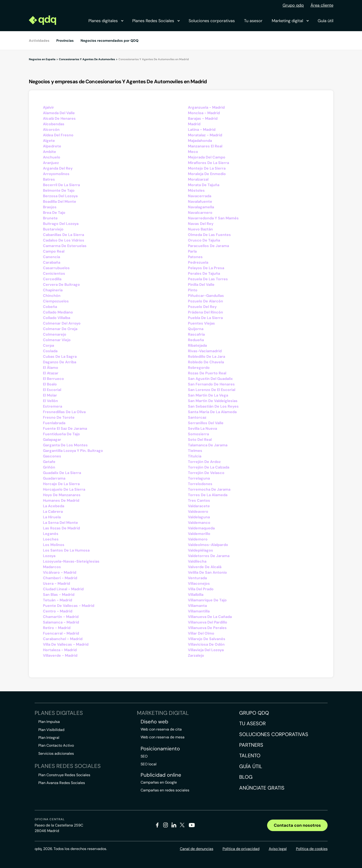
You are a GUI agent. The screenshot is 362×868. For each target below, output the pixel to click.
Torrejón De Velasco (206, 473)
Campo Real (54, 251)
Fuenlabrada (54, 423)
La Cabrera (53, 512)
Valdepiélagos (201, 550)
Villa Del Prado (201, 589)
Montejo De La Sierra (207, 168)
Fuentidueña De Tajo (61, 434)
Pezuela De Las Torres (208, 279)
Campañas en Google (159, 782)
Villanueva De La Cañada (210, 617)
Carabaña (52, 262)
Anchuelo (52, 157)
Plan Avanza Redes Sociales (62, 783)
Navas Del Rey (201, 224)
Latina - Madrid (202, 130)
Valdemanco (199, 523)
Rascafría (196, 334)
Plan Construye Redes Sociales (64, 775)
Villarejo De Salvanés (207, 639)
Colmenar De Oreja (60, 329)
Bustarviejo (53, 229)
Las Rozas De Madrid (61, 528)
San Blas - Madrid (59, 595)
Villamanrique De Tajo (207, 600)
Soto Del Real (200, 440)
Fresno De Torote (59, 417)
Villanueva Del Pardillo (208, 622)
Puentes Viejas (201, 323)
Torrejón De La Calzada (209, 467)
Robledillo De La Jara (207, 356)
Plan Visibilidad (51, 730)
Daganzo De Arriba (60, 362)
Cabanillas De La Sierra (63, 235)
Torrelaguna (199, 478)
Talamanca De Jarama (208, 445)
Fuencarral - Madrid (61, 633)
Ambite (50, 152)
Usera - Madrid (56, 583)
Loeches (51, 539)
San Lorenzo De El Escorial (212, 390)
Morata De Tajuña (204, 185)
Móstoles (196, 190)
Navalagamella (201, 207)
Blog (246, 777)
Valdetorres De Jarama (209, 556)
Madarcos (52, 567)
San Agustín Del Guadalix (210, 379)
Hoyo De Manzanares (62, 495)
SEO (144, 756)
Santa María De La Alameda (212, 412)
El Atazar (51, 373)
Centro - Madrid (58, 611)
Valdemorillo (199, 534)
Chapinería (53, 290)
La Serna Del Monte (60, 523)
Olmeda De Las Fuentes (209, 235)
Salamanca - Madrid (61, 622)
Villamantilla (199, 611)
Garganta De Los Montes (65, 445)
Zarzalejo (196, 655)
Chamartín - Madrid (61, 617)
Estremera (53, 406)
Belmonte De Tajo (59, 190)
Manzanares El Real (205, 146)
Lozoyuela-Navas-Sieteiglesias (71, 561)
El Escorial (52, 390)
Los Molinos (54, 545)
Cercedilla (52, 279)
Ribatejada (197, 345)
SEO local (149, 764)
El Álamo (51, 368)
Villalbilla (196, 595)
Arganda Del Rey (58, 168)
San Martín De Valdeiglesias (213, 401)
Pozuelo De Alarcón (205, 301)
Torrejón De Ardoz (204, 462)
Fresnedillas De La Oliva (64, 412)
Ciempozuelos (56, 301)
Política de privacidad (241, 849)
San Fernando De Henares (211, 384)
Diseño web (154, 722)
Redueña (196, 340)
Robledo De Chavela (206, 362)
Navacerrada (200, 196)
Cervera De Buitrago (61, 285)
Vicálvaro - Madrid (60, 572)
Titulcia (195, 456)
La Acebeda (54, 506)
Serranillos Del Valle (206, 423)
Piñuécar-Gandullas (206, 296)
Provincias (65, 41)
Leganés (51, 534)
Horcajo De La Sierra (61, 484)
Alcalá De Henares (59, 118)
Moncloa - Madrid (204, 113)
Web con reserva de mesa (163, 737)
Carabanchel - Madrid (63, 639)
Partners (251, 745)
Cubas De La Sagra (60, 356)
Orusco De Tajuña (204, 240)
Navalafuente (200, 201)
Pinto (193, 290)
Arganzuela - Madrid (206, 107)
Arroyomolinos (56, 174)
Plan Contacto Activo (56, 745)
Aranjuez (51, 163)
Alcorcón (51, 130)
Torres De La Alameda (208, 495)
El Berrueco (53, 379)
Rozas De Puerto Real (207, 373)
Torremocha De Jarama (209, 489)
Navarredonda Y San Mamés (213, 218)
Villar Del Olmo (201, 633)
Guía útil (326, 21)
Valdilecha (197, 561)
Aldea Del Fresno (58, 135)
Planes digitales (106, 21)
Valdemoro (198, 539)
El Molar (50, 395)
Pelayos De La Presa (206, 268)
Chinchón (52, 296)
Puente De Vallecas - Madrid (69, 606)
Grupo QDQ (254, 713)
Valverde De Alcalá (205, 567)
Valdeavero (198, 512)
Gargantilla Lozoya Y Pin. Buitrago (73, 451)
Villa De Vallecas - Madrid (66, 644)
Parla (192, 251)
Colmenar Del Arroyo (62, 323)
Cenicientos (54, 273)
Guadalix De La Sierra (62, 473)
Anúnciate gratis (262, 788)
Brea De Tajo (54, 213)
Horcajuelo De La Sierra (64, 489)
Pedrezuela (198, 262)
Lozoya (49, 556)
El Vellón (50, 401)
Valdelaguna (199, 517)
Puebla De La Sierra (205, 318)
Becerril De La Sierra (61, 185)
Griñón (49, 467)
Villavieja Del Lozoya (206, 650)
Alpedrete (52, 146)
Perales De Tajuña (204, 273)
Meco (193, 152)
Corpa (48, 345)
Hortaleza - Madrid (60, 650)
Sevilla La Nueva (202, 428)
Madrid (194, 124)
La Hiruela (52, 517)
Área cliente (322, 5)
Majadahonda (200, 141)
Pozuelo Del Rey (202, 307)
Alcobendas (54, 124)
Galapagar (52, 440)
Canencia (51, 257)
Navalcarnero (200, 213)
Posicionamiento (160, 749)
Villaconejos (199, 583)
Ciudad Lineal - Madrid (63, 589)
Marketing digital (290, 21)
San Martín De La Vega (208, 395)
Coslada (50, 351)
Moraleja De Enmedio (207, 174)
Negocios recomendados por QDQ (110, 41)
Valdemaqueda (201, 528)
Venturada (197, 578)
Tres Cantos (199, 500)
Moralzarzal (198, 179)
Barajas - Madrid (203, 118)
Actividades (39, 41)
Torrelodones (200, 484)
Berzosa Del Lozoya (60, 196)
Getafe (49, 462)
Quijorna (196, 329)
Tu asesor (253, 21)
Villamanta (197, 606)
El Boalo (50, 384)
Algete (49, 141)
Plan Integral (49, 738)
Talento (250, 756)
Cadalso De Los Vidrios (64, 240)
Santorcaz (197, 417)
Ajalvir (48, 107)
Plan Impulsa (49, 722)
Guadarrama (54, 478)
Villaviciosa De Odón (206, 644)
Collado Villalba (57, 318)
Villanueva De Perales (207, 628)
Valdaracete (199, 506)
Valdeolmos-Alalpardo (208, 545)
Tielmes (195, 451)
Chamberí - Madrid (60, 578)
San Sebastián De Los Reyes (213, 406)
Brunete (50, 218)
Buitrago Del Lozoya (61, 224)
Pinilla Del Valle (201, 285)
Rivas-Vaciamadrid (205, 351)
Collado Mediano (58, 312)
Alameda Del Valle (59, 113)
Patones (195, 257)
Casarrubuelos (56, 268)
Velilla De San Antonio (207, 572)
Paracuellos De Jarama (208, 246)
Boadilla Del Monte (60, 201)
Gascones (52, 456)
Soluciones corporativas (212, 21)
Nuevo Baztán (200, 229)
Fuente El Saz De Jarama (65, 428)
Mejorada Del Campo (207, 157)
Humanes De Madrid (61, 500)
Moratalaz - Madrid (205, 135)
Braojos (50, 207)
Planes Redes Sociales (156, 21)
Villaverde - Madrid (60, 655)
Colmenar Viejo (57, 340)
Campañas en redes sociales (165, 790)
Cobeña (50, 307)
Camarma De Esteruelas (65, 246)
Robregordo (199, 368)
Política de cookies (312, 849)
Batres (49, 179)
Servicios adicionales (56, 753)
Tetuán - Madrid (57, 600)
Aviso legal (278, 849)
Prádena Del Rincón (205, 312)
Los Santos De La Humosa (66, 550)
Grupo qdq (293, 5)
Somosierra (198, 434)
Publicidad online (161, 775)
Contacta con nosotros (297, 825)
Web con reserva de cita (161, 729)
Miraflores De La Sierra (208, 163)
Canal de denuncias (197, 849)
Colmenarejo (55, 334)
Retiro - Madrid (57, 628)
